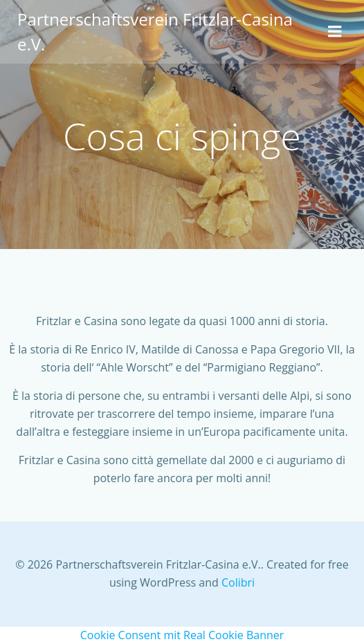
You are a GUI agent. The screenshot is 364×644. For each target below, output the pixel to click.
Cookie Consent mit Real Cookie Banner (182, 635)
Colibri (238, 582)
